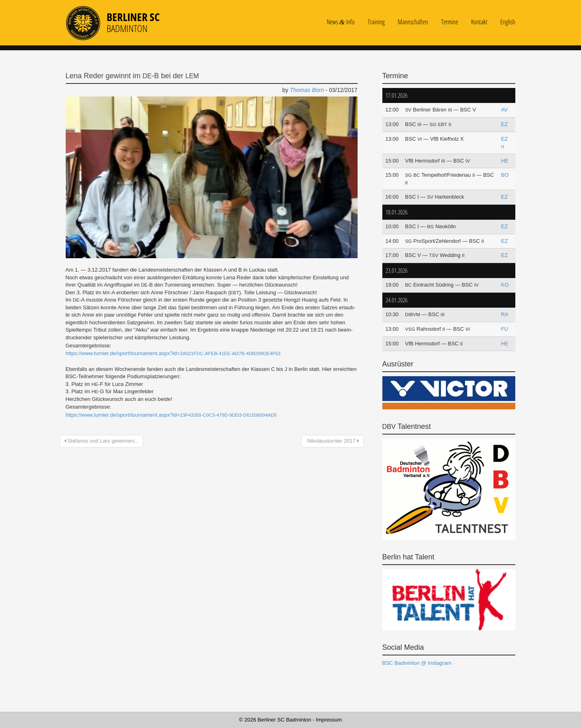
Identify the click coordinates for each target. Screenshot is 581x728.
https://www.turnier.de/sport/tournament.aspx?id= (173, 353)
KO (505, 285)
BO (505, 175)
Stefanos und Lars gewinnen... (101, 441)
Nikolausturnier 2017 (332, 441)
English (508, 22)
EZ (505, 124)
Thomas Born (307, 90)
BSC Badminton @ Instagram (417, 663)
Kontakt (479, 22)
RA (505, 314)
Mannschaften (413, 22)
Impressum (329, 720)
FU (505, 329)
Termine (450, 22)
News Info (341, 22)
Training (376, 22)
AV (504, 110)
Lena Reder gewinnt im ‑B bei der (132, 76)
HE (505, 161)
